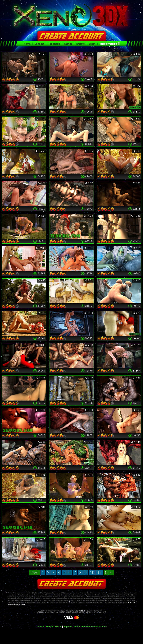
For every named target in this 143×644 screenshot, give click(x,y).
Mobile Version (108, 44)
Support (68, 627)
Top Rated (54, 44)
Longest (39, 44)
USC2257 (82, 610)
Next (109, 573)
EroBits (80, 44)
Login (92, 44)
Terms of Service (45, 627)
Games (68, 44)
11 (100, 573)
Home (27, 44)
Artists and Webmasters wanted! (90, 627)
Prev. (34, 573)
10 (92, 573)
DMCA (58, 627)
